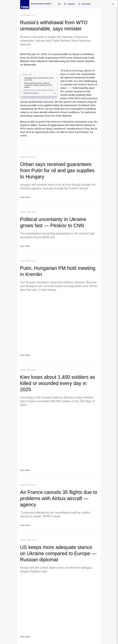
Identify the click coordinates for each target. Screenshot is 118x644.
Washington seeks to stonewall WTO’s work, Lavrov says (39, 79)
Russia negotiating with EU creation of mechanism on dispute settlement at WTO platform (38, 85)
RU (59, 4)
